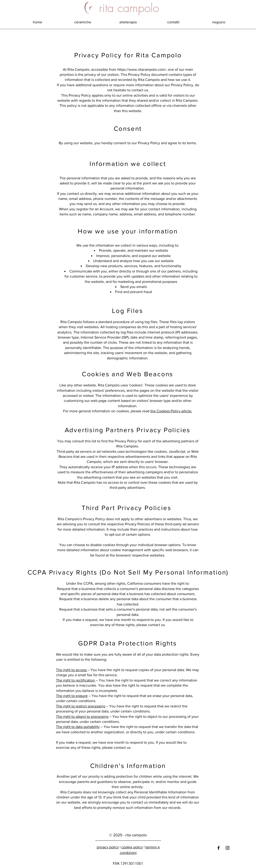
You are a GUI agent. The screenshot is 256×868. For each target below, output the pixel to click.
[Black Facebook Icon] (219, 848)
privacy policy (108, 847)
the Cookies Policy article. (171, 411)
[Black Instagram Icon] (228, 848)
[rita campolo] (129, 8)
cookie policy (132, 847)
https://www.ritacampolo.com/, (142, 69)
